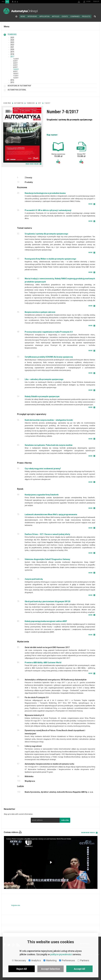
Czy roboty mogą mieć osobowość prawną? (43, 468)
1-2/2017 (16, 59)
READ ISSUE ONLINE (32, 164)
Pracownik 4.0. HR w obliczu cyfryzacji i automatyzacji (48, 210)
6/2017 (15, 67)
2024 (12, 40)
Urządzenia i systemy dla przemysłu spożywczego (46, 233)
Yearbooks (12, 34)
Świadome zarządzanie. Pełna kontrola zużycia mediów (49, 445)
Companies (75, 16)
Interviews (35, 16)
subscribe (65, 820)
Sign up (96, 2)
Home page (19, 16)
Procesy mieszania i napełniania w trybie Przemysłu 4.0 (49, 332)
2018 (12, 54)
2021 (12, 47)
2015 (12, 82)
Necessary (19, 960)
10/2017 (16, 73)
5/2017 (15, 65)
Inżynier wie (16, 905)
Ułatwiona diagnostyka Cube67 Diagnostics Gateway (47, 559)
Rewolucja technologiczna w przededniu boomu (45, 193)
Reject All (22, 969)
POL (3, 2)
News (26, 16)
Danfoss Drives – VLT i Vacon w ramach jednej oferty (47, 534)
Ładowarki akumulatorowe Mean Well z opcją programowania (51, 514)
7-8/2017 (16, 69)
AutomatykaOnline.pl (20, 11)
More (90, 204)
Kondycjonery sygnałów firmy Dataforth (42, 494)
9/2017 (15, 71)
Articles (57, 16)
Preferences (67, 960)
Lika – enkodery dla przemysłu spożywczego (44, 379)
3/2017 (15, 61)
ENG (7, 2)
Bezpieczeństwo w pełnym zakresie (40, 312)
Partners (83, 960)
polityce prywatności (61, 954)
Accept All (79, 969)
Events (66, 16)
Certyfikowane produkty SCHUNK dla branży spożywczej (49, 357)
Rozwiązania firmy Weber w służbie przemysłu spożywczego (50, 259)
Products (86, 16)
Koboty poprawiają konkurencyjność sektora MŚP (46, 621)
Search (95, 16)
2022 (12, 44)
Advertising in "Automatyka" (19, 85)
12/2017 (16, 78)
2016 (12, 80)
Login (88, 2)
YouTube (20, 832)
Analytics (35, 960)
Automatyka (19, 103)
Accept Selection (51, 969)
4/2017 (15, 63)
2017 (12, 56)
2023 (12, 42)
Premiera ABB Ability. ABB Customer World (43, 662)
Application (46, 16)
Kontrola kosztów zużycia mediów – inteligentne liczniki (49, 420)
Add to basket (58, 161)
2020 (12, 49)
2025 (12, 37)
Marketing (50, 960)
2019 (12, 52)
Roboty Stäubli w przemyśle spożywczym (42, 396)
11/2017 (16, 75)
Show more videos (88, 833)
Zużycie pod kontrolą (34, 579)
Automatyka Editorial (17, 90)
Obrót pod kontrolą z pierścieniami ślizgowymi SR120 (47, 601)
